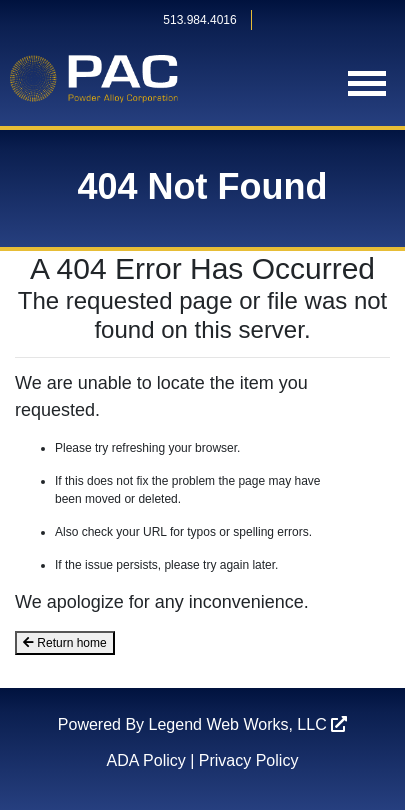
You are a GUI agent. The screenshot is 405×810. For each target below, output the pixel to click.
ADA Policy (146, 760)
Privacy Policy (249, 760)
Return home (65, 643)
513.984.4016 (199, 20)
